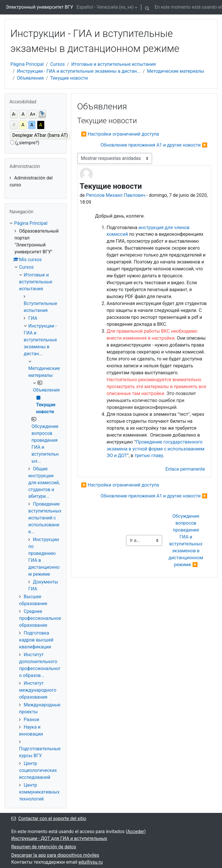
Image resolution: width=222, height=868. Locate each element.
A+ (33, 114)
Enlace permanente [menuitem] (185, 469)
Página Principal (27, 64)
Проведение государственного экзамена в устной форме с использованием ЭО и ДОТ (156, 449)
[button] (147, 7)
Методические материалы (176, 71)
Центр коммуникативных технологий (39, 792)
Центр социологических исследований (38, 770)
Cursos (58, 64)
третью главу (149, 455)
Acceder (136, 831)
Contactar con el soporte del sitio (49, 819)
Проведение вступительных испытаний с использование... (45, 518)
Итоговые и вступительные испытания (114, 64)
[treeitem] (36, 182)
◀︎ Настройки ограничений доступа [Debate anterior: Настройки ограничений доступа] (120, 134)
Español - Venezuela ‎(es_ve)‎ (105, 7)
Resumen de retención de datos (44, 847)
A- (14, 114)
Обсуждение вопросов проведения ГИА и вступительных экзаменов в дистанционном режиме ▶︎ (186, 540)
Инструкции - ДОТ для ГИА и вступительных (59, 838)
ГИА (33, 318)
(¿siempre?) (27, 143)
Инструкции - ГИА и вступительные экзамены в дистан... (79, 71)
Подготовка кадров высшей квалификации (36, 640)
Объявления (30, 78)
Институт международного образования (38, 690)
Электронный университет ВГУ (39, 7)
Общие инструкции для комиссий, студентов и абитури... (44, 483)
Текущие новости (69, 78)
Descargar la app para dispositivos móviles (55, 855)
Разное (32, 720)
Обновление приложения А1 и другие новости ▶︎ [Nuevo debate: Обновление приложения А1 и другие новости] (154, 145)
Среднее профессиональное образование (40, 618)
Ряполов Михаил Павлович (115, 195)
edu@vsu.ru (90, 862)
